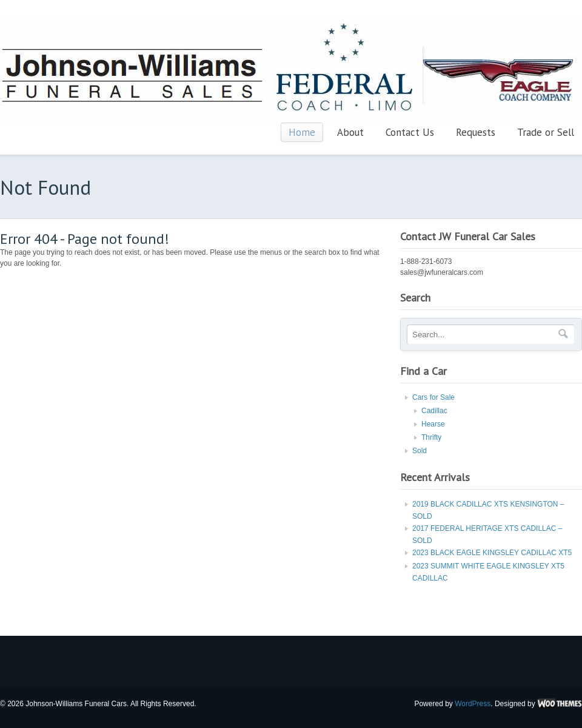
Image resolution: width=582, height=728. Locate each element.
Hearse (433, 424)
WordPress (473, 704)
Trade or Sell (546, 132)
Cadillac (434, 411)
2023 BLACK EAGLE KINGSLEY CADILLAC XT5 (492, 553)
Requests (476, 132)
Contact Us (410, 132)
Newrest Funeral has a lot (48, 659)
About (350, 132)
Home (302, 132)
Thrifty (431, 437)
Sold (420, 451)
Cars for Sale (433, 397)
